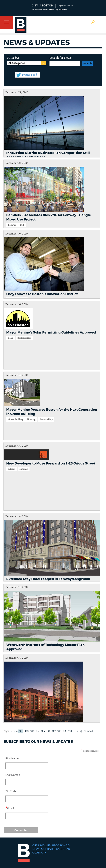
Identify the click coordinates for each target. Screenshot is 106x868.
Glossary (39, 853)
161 (21, 731)
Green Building (15, 419)
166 (49, 731)
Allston (12, 469)
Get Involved (42, 846)
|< (11, 731)
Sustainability (24, 338)
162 (27, 731)
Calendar (63, 849)
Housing (31, 419)
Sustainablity (46, 419)
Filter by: (13, 58)
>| (81, 731)
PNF (22, 225)
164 (38, 731)
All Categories (17, 63)
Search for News (60, 58)
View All (89, 731)
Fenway (12, 225)
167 (54, 731)
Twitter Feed (29, 75)
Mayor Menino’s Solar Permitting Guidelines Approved (51, 333)
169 (65, 731)
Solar (11, 338)
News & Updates (44, 849)
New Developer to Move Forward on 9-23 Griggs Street (51, 464)
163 (32, 731)
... (17, 731)
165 (43, 731)
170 (70, 731)
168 (59, 731)
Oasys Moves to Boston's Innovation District (42, 294)
